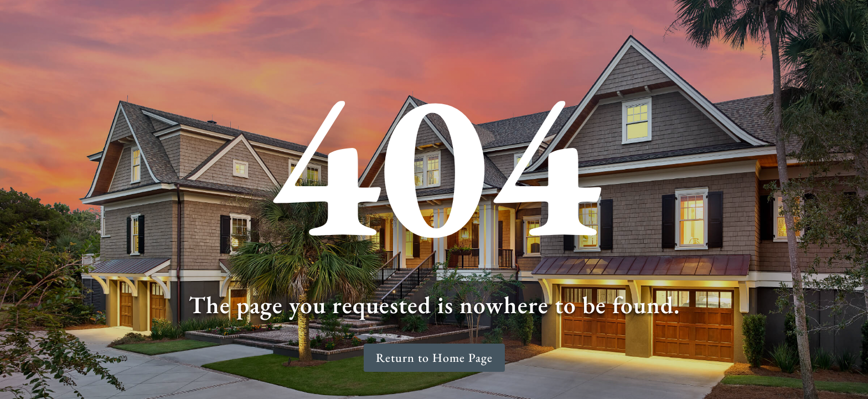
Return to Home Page (434, 358)
